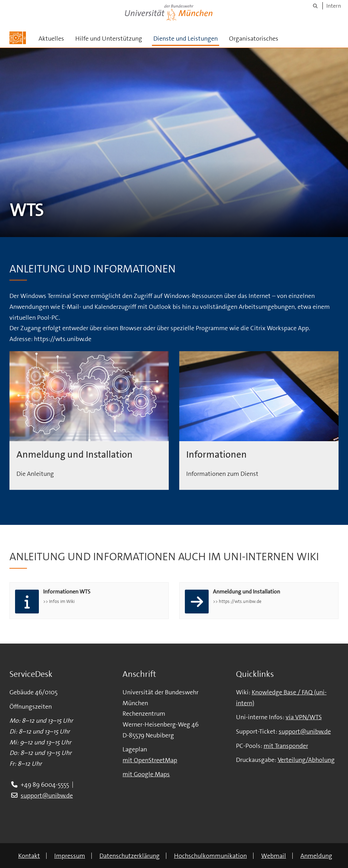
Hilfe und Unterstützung (109, 39)
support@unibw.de (47, 796)
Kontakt (29, 856)
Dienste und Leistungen (186, 39)
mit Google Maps (146, 774)
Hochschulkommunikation (210, 856)
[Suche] (315, 6)
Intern (334, 6)
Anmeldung (316, 856)
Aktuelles (51, 39)
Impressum (70, 856)
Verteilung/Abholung (306, 760)
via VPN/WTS (304, 717)
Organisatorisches (254, 39)
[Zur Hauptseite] (18, 38)
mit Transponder (286, 746)
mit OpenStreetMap (150, 760)
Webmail (274, 856)
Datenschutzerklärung (130, 856)
